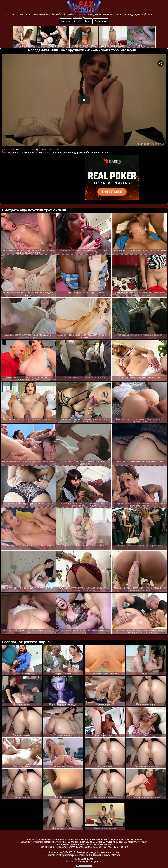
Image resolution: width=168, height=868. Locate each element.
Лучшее (78, 21)
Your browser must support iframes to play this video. (84, 100)
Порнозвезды (101, 21)
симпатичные (38, 152)
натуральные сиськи (59, 152)
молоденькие (16, 152)
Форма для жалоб (84, 859)
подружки (77, 152)
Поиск (88, 21)
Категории (66, 21)
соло (27, 152)
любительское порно (96, 152)
